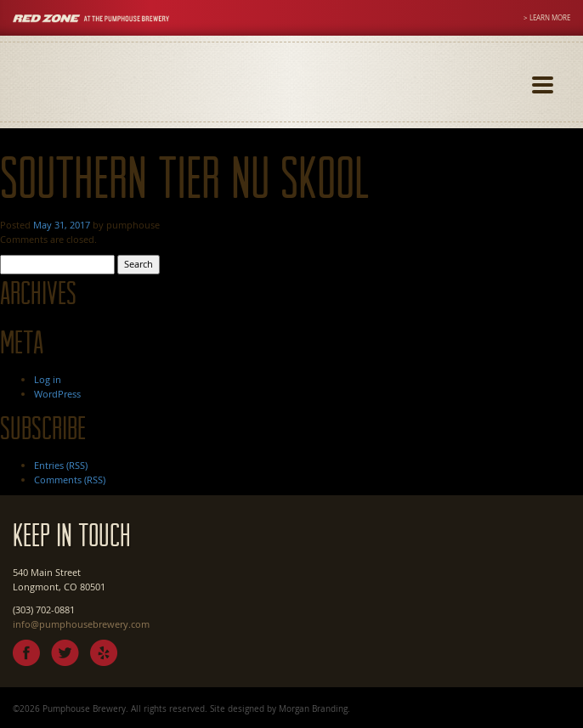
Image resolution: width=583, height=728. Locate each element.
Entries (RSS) (61, 465)
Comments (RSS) (70, 480)
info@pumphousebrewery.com (81, 624)
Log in (48, 379)
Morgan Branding (313, 708)
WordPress (57, 394)
